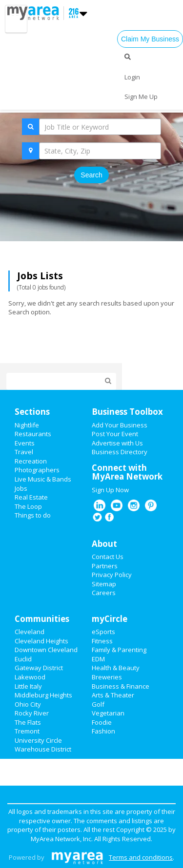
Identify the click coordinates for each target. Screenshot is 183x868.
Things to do (33, 515)
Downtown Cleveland (46, 650)
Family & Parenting (119, 650)
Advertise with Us (117, 443)
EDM (98, 659)
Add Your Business (120, 425)
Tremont (27, 731)
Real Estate (31, 497)
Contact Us (108, 557)
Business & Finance (121, 686)
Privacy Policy (112, 575)
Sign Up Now (110, 490)
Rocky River (32, 713)
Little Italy (28, 686)
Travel (24, 452)
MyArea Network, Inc (61, 839)
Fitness (102, 641)
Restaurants (33, 434)
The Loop (28, 506)
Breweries (107, 677)
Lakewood (30, 677)
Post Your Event (115, 434)
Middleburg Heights (43, 695)
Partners (105, 566)
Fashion (103, 731)
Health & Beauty (116, 668)
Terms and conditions (141, 857)
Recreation (31, 461)
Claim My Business (150, 39)
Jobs (21, 488)
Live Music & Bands (43, 479)
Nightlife (27, 425)
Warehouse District (43, 749)
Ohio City (28, 704)
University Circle (38, 740)
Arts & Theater (113, 695)
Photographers (37, 470)
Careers (104, 593)
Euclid (23, 659)
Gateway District (39, 668)
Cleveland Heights (41, 641)
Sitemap (104, 584)
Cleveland (30, 632)
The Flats (28, 722)
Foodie (102, 722)
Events (25, 443)
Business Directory (120, 452)
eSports (103, 632)
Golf (98, 704)
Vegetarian (108, 713)
